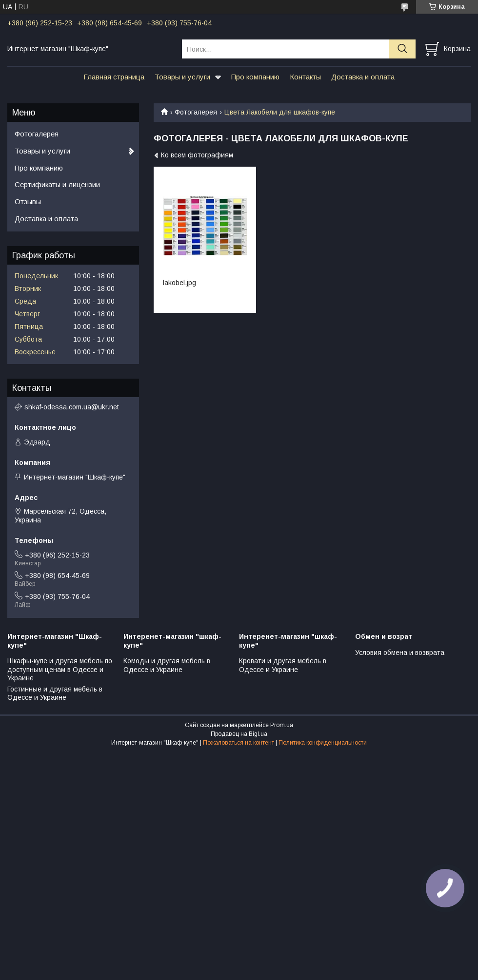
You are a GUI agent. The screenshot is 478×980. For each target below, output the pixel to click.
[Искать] (402, 49)
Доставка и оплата (363, 77)
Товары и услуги (182, 77)
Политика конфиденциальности (323, 743)
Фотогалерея (196, 112)
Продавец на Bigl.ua (239, 734)
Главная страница (114, 77)
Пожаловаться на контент (239, 743)
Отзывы (28, 202)
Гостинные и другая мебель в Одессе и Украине (55, 693)
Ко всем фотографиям (197, 155)
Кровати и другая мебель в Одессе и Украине (283, 665)
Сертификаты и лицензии (57, 184)
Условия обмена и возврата (400, 653)
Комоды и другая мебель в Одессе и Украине (167, 665)
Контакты (305, 77)
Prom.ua (282, 725)
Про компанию (255, 77)
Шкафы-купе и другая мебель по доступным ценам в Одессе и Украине (60, 669)
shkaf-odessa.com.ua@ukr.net (72, 407)
